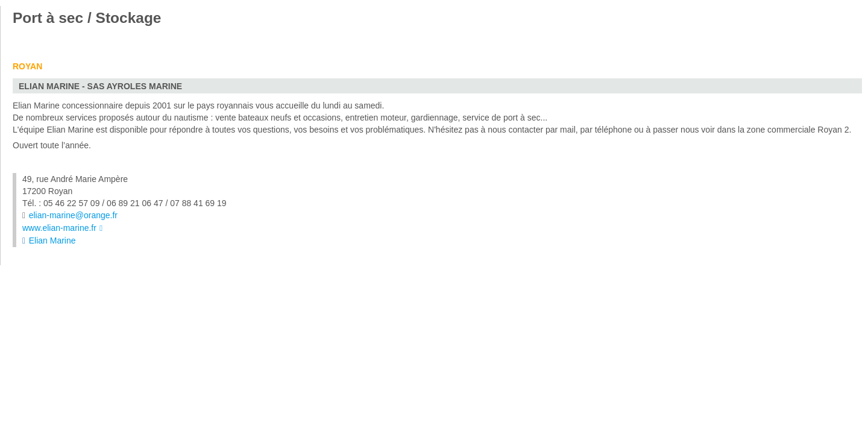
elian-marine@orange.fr (73, 215)
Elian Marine (52, 241)
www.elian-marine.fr (59, 228)
